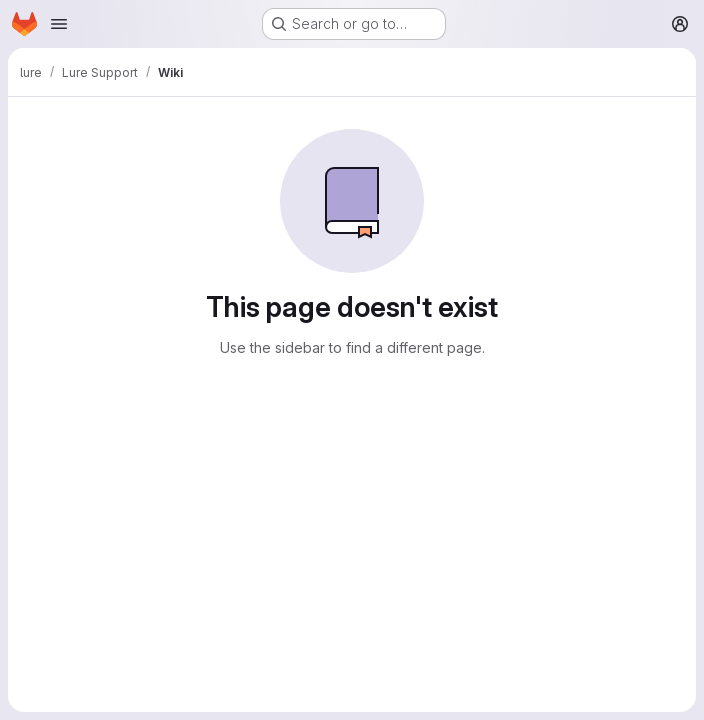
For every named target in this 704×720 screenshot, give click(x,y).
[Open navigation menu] (59, 24)
